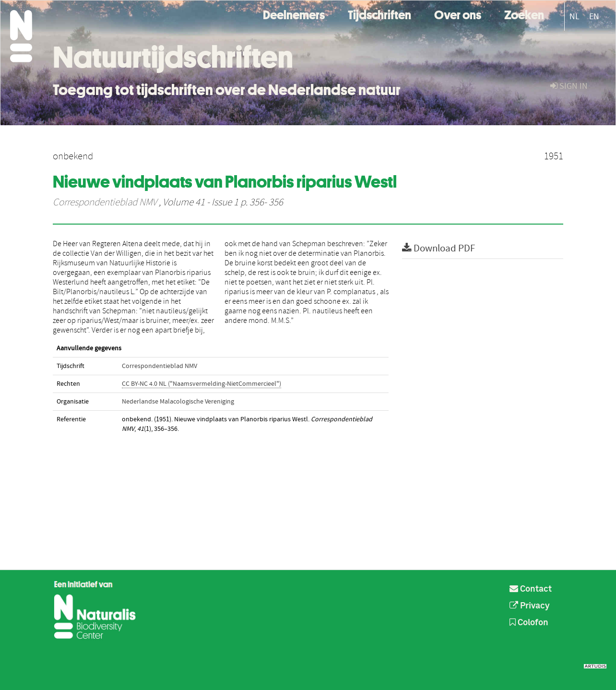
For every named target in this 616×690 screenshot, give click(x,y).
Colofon (529, 623)
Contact (531, 589)
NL (575, 17)
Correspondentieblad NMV (105, 202)
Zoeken (524, 14)
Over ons (458, 14)
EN (594, 17)
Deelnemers (294, 14)
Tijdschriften (379, 14)
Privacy (530, 606)
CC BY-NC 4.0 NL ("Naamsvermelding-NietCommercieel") (201, 384)
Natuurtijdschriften (173, 57)
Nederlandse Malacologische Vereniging (178, 402)
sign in (569, 86)
